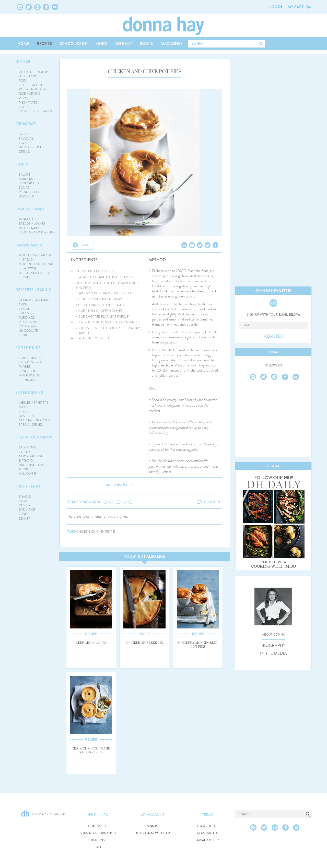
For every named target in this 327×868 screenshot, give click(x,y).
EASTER (24, 452)
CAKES (24, 304)
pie (113, 532)
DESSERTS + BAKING (33, 290)
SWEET (24, 134)
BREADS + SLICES (31, 147)
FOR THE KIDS (28, 348)
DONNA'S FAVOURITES (36, 300)
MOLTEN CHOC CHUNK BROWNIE (36, 266)
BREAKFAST (26, 124)
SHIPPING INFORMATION (98, 833)
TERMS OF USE (208, 827)
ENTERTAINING (29, 393)
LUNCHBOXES (29, 371)
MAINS (24, 407)
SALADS (25, 175)
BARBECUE (27, 196)
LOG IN (276, 7)
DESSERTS (26, 416)
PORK (23, 81)
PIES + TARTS (28, 103)
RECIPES (44, 44)
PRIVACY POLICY (208, 840)
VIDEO (101, 44)
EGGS (23, 143)
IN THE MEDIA (273, 653)
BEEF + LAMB (28, 76)
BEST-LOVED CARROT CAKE (35, 275)
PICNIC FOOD (29, 192)
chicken (83, 532)
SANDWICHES (29, 183)
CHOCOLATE (28, 331)
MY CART (296, 7)
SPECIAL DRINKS (31, 425)
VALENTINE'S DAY (31, 465)
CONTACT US (98, 827)
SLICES (24, 313)
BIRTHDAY (26, 461)
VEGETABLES (28, 219)
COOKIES (26, 309)
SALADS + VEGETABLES (35, 111)
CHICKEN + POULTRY (34, 72)
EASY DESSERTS (30, 362)
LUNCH (22, 164)
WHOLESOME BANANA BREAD (35, 258)
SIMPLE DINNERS (31, 358)
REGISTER (273, 336)
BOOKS (146, 44)
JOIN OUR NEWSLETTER (153, 833)
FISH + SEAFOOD (31, 85)
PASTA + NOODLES (32, 89)
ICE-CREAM (27, 326)
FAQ (98, 847)
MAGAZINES (172, 44)
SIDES (23, 411)
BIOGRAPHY (273, 646)
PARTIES (25, 367)
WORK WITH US (208, 833)
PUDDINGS (27, 318)
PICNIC (24, 469)
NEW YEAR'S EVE (31, 456)
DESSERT (25, 505)
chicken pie (100, 532)
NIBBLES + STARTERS (34, 403)
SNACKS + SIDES (30, 209)
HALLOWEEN (28, 474)
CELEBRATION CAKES (34, 420)
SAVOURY (26, 139)
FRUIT (23, 335)
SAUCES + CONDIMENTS (37, 232)
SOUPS (24, 107)
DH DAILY (124, 44)
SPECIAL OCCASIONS (34, 437)
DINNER (23, 62)
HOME (23, 44)
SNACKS (25, 497)
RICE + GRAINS (30, 94)
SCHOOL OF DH (74, 44)
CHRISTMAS (27, 447)
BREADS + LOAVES (32, 224)
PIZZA (23, 98)
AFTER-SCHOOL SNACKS (31, 378)
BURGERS (26, 179)
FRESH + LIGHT (29, 486)
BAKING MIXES (29, 245)
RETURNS (98, 840)
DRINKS (24, 152)
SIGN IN (153, 827)
